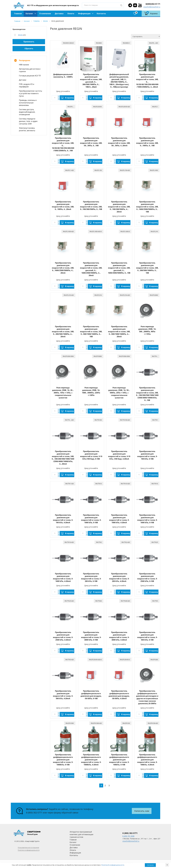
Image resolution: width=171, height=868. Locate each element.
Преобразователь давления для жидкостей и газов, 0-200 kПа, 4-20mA (119, 577)
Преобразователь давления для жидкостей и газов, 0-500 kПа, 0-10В (147, 636)
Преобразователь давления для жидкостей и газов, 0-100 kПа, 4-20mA (63, 519)
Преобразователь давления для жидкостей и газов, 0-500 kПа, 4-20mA (63, 695)
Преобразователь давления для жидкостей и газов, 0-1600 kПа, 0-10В (147, 519)
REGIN (45, 21)
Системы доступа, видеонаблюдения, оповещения (27, 112)
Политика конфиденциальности (29, 850)
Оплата (71, 14)
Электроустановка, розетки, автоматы (27, 129)
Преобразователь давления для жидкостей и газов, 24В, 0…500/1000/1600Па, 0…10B (91, 332)
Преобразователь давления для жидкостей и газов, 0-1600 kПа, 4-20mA (63, 577)
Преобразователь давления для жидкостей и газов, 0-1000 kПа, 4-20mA (119, 519)
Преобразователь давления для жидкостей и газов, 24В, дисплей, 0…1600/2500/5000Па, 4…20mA (91, 269)
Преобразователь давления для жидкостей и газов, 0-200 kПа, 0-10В (91, 577)
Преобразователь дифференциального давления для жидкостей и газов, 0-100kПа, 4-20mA (147, 760)
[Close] (167, 865)
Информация (84, 14)
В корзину (69, 98)
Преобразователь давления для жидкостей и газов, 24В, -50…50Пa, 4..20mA (119, 142)
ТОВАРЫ (36, 21)
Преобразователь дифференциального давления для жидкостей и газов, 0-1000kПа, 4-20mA (91, 760)
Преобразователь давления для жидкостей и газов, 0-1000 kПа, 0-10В (91, 519)
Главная (18, 14)
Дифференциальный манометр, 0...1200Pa (63, 76)
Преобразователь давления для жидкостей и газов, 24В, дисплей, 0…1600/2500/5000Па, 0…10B (119, 268)
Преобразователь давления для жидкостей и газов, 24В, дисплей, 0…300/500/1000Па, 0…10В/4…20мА (91, 81)
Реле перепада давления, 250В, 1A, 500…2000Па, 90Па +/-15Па (147, 330)
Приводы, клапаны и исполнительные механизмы (28, 103)
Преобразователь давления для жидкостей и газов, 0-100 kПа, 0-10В (147, 455)
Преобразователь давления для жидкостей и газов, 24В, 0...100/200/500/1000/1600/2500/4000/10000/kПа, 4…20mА (63, 458)
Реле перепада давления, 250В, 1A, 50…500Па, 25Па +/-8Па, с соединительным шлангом (119, 393)
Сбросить (29, 49)
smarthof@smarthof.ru (152, 7)
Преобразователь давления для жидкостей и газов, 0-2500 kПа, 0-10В (147, 577)
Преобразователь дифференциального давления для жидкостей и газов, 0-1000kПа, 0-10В (63, 760)
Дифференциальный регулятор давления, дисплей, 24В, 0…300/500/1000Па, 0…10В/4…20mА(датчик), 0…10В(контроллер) (119, 81)
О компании (45, 14)
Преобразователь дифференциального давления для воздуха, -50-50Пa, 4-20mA (119, 695)
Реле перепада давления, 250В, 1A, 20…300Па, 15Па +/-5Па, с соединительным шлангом (63, 393)
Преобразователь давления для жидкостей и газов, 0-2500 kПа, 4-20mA (63, 636)
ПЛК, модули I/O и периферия (27, 85)
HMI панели (24, 65)
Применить (29, 42)
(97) (22, 35)
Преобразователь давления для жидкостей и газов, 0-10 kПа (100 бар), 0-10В (91, 455)
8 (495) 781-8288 (128, 836)
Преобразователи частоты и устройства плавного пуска (30, 93)
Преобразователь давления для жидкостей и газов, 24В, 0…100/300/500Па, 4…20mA (119, 207)
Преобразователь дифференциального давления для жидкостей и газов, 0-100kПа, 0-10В (119, 760)
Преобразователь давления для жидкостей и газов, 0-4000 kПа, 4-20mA (119, 636)
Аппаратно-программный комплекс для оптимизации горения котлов (81, 834)
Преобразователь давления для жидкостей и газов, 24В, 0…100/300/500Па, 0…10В (91, 205)
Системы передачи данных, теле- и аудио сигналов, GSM (28, 121)
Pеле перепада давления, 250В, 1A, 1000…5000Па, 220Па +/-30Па (91, 391)
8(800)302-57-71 (153, 4)
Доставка (59, 14)
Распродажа (25, 60)
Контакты (101, 14)
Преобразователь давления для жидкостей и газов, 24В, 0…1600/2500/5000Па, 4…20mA (63, 268)
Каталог (29, 14)
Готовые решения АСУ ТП (30, 76)
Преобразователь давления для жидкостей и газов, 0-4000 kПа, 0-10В (91, 636)
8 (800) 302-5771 (34, 813)
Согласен (150, 865)
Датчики (23, 80)
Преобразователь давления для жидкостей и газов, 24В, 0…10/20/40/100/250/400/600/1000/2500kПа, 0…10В (63, 144)
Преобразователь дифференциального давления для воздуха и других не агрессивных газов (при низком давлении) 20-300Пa (147, 697)
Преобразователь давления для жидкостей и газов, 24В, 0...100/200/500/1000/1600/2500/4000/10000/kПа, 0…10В (147, 394)
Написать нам (142, 811)
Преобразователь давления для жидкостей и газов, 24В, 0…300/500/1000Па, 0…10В (147, 268)
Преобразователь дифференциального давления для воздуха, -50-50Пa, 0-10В (91, 695)
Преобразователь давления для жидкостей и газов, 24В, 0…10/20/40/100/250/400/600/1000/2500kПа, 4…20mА (147, 81)
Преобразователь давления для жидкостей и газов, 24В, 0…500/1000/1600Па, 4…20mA (119, 332)
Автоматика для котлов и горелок (30, 70)
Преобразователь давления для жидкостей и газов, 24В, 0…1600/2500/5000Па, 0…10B (147, 207)
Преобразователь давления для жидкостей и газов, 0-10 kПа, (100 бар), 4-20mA (119, 455)
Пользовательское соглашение (28, 848)
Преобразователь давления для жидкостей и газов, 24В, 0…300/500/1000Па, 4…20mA (63, 332)
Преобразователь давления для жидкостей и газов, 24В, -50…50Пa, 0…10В (91, 142)
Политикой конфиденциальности (113, 865)
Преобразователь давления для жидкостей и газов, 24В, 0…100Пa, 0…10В (147, 142)
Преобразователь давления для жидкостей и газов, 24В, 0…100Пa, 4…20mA (63, 205)
